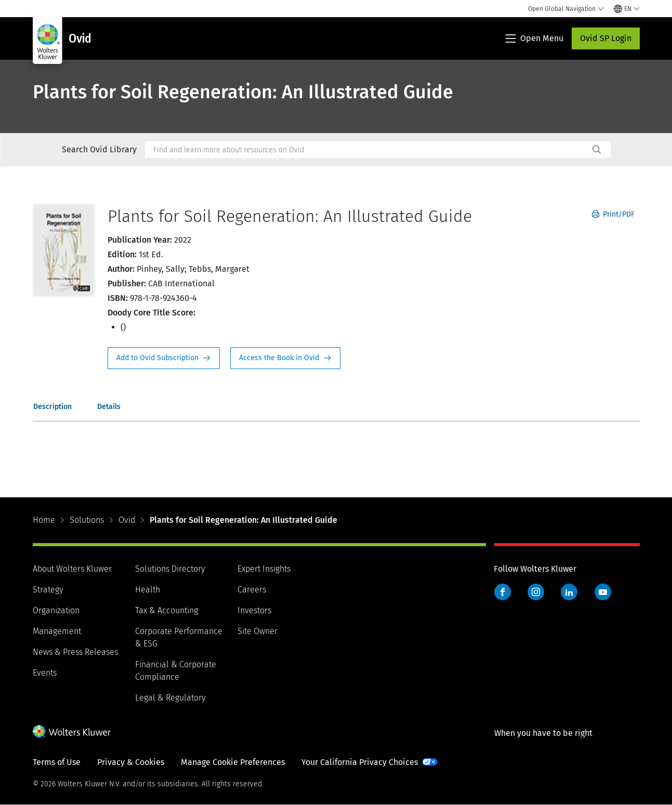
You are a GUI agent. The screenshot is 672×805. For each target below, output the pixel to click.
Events (45, 673)
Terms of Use (57, 762)
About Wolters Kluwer (72, 569)
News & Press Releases (75, 652)
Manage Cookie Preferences (233, 762)
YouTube (603, 592)
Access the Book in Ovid (285, 358)
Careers (252, 590)
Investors (254, 610)
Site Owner (258, 631)
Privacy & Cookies (131, 762)
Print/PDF (613, 214)
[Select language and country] (627, 9)
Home (44, 520)
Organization (56, 610)
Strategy (48, 590)
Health (148, 590)
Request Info (164, 358)
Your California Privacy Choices (360, 762)
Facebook (503, 592)
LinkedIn (569, 592)
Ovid (127, 520)
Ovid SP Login (606, 38)
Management (57, 631)
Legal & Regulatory (170, 698)
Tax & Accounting (167, 610)
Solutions (87, 520)
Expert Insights (264, 569)
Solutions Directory (170, 569)
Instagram (536, 592)
